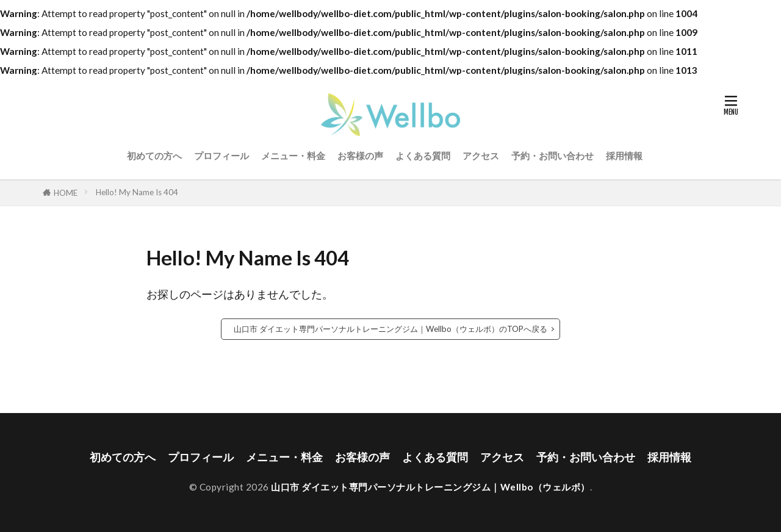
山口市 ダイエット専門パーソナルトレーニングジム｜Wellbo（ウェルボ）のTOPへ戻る (390, 329)
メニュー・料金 (293, 156)
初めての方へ (154, 156)
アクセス (481, 156)
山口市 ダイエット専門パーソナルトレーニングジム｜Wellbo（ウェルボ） (430, 487)
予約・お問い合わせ (552, 156)
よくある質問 (423, 156)
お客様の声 (360, 156)
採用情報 (624, 156)
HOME (66, 192)
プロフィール (221, 156)
